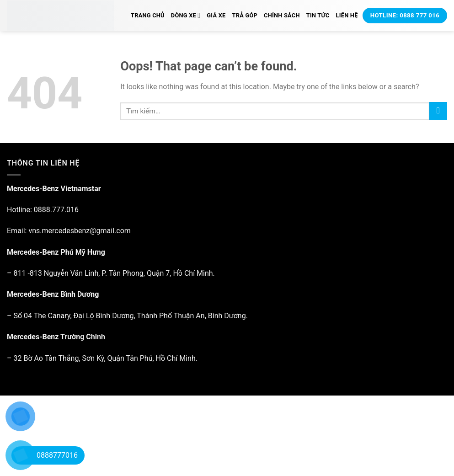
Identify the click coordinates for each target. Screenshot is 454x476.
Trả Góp (245, 15)
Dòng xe (186, 15)
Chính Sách (282, 15)
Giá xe (216, 15)
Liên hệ (347, 15)
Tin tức (318, 15)
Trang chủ (148, 15)
